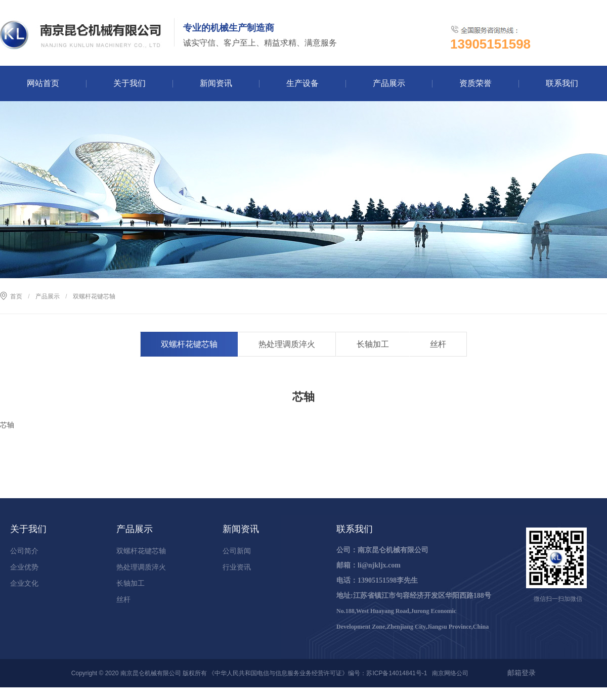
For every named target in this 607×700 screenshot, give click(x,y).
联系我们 (562, 83)
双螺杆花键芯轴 (189, 344)
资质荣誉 (475, 83)
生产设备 (302, 83)
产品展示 (389, 83)
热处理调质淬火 (287, 344)
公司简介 (24, 551)
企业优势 (24, 567)
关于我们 (129, 83)
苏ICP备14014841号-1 (397, 673)
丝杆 (438, 344)
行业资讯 (237, 567)
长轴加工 (373, 344)
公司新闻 (237, 551)
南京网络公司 (450, 673)
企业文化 (24, 583)
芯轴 (7, 425)
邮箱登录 (522, 673)
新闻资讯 (216, 83)
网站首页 (43, 83)
